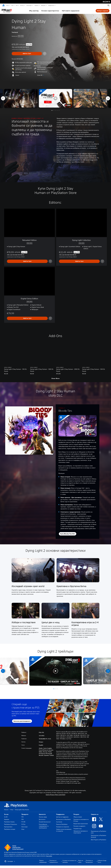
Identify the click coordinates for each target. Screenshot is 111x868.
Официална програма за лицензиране (81, 832)
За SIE (6, 817)
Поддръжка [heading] (60, 814)
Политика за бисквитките (89, 861)
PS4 (17, 5)
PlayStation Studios (9, 822)
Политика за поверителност (54, 861)
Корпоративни (8, 827)
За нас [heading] (6, 814)
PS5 (12, 5)
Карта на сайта (81, 861)
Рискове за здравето (79, 826)
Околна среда (43, 817)
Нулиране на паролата (63, 827)
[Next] (108, 98)
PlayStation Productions (11, 824)
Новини (36, 5)
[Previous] (3, 98)
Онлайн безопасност (45, 822)
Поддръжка (51, 5)
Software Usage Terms (102, 861)
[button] (56, 98)
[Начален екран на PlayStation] (3, 6)
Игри (7, 5)
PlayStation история (10, 829)
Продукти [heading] (25, 814)
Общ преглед (34, 11)
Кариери (7, 819)
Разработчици (78, 829)
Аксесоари (29, 5)
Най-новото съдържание (71, 11)
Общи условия (78, 817)
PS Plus (22, 5)
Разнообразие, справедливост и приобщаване (44, 826)
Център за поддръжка (62, 817)
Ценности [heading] (42, 814)
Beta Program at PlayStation (99, 840)
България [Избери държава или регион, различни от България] (10, 861)
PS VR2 (23, 822)
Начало (6, 810)
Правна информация (43, 861)
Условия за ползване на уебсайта (69, 861)
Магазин (43, 5)
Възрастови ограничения (81, 824)
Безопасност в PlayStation (63, 819)
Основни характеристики (50, 11)
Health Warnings (61, 772)
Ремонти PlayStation (62, 824)
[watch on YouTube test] (68, 105)
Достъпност (42, 819)
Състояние (59, 822)
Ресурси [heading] (76, 814)
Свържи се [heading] (95, 814)
